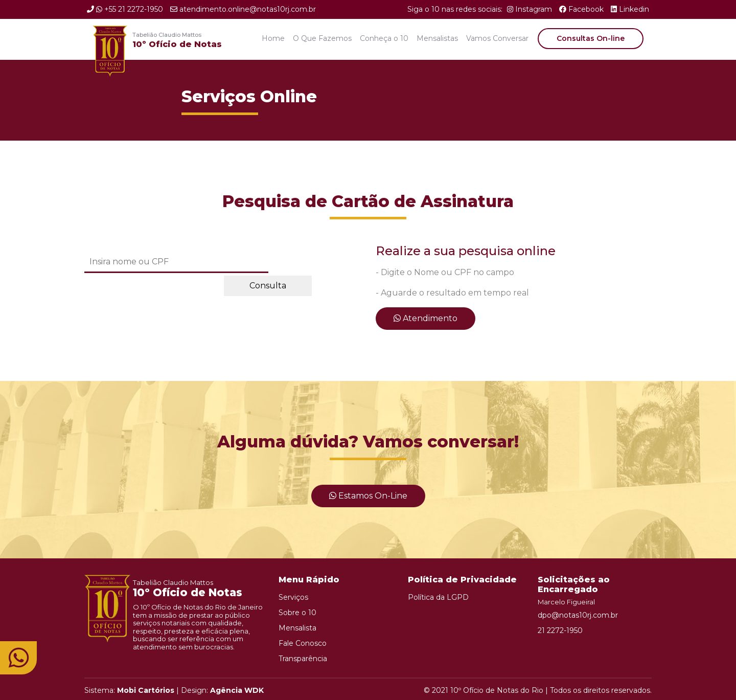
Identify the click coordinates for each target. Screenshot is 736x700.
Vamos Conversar (497, 38)
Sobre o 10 (297, 613)
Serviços (293, 597)
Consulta (268, 286)
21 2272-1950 (560, 630)
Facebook (581, 9)
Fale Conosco (303, 643)
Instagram (530, 9)
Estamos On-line (368, 496)
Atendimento (425, 318)
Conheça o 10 (384, 38)
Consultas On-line (591, 38)
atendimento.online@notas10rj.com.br (243, 9)
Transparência (303, 659)
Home (273, 38)
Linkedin (630, 9)
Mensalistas (437, 38)
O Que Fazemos (322, 38)
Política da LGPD (438, 597)
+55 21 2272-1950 (125, 9)
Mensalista (297, 628)
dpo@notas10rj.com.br (578, 615)
